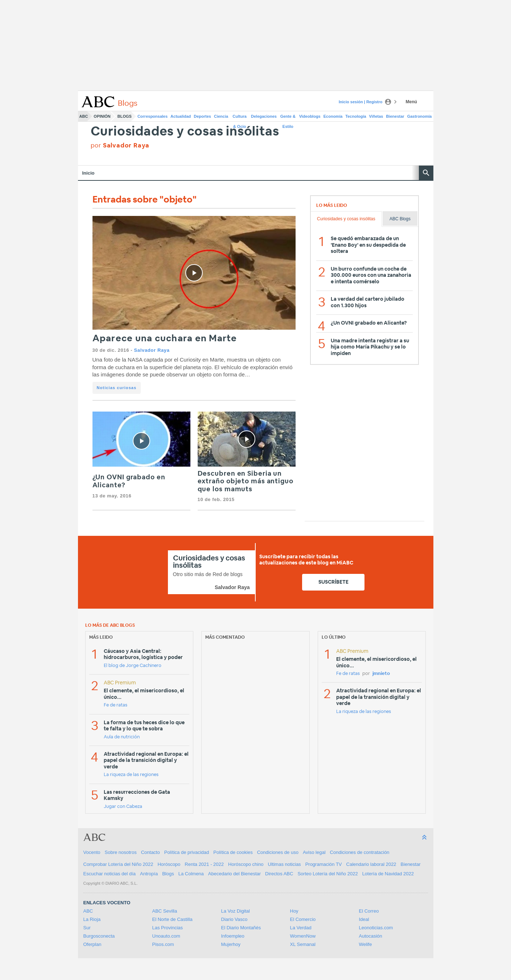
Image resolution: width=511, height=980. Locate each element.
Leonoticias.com (376, 928)
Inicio (88, 173)
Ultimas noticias (285, 864)
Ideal (364, 919)
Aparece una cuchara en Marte (165, 339)
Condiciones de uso (278, 852)
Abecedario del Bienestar (234, 874)
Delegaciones (264, 116)
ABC (84, 116)
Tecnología (356, 116)
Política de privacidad (187, 852)
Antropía (149, 874)
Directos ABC (279, 874)
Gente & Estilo (288, 118)
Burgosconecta (99, 936)
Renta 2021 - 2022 (204, 864)
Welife (366, 944)
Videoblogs (310, 116)
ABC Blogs (400, 219)
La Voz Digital (236, 911)
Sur (87, 928)
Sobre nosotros (121, 852)
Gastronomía (420, 116)
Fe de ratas (116, 705)
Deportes (202, 116)
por (120, 145)
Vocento (92, 852)
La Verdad (301, 928)
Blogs (125, 116)
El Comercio (303, 919)
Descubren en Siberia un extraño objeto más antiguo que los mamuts (246, 482)
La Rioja (92, 919)
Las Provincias (168, 928)
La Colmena (191, 874)
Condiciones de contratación (360, 852)
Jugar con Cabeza (123, 807)
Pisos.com (163, 944)
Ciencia (221, 116)
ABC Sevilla (165, 911)
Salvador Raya (152, 350)
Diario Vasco (234, 919)
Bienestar (395, 116)
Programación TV (324, 864)
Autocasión (371, 936)
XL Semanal (303, 944)
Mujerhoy (231, 944)
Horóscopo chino (246, 864)
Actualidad (181, 116)
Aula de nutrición (122, 737)
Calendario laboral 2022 (371, 864)
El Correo (369, 911)
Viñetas (376, 116)
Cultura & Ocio (240, 118)
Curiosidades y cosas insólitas (185, 132)
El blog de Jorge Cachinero (133, 666)
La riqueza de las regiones (131, 775)
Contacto (151, 852)
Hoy (294, 911)
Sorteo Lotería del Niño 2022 (327, 874)
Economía (333, 116)
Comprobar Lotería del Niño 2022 (118, 864)
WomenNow (303, 936)
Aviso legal (314, 852)
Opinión (102, 116)
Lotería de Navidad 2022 (388, 874)
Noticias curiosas (117, 388)
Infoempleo (233, 936)
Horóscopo (169, 864)
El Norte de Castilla (172, 919)
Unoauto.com (166, 936)
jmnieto (381, 674)
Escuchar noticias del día (110, 874)
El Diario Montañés (241, 928)
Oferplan (92, 944)
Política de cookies (233, 852)
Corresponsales (153, 116)
